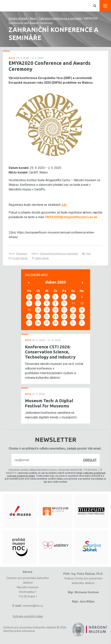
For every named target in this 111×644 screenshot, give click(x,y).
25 (73, 316)
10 (64, 303)
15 (47, 310)
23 (55, 316)
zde (64, 205)
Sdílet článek (40, 258)
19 (82, 310)
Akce (33, 19)
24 (64, 316)
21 (38, 316)
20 (29, 316)
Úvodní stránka (18, 19)
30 (29, 297)
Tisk (86, 254)
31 (38, 297)
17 (64, 310)
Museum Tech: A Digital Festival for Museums (49, 403)
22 (47, 316)
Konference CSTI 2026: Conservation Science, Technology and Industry (50, 352)
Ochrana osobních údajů (28, 616)
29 (47, 323)
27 (29, 323)
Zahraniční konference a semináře (60, 19)
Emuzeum (22, 254)
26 (82, 316)
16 (55, 310)
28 (38, 323)
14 (38, 310)
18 (73, 310)
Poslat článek (18, 258)
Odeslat (90, 460)
